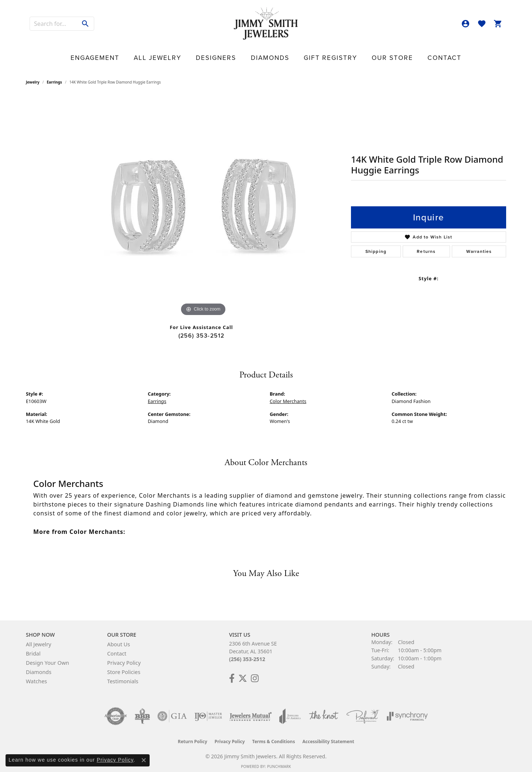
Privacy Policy (124, 658)
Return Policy (192, 736)
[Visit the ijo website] (208, 711)
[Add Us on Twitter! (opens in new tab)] (243, 673)
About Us (119, 639)
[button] (465, 24)
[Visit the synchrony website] (407, 711)
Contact (395, 54)
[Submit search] (86, 24)
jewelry (33, 77)
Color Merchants (288, 396)
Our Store (358, 54)
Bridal (33, 648)
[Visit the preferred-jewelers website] (363, 711)
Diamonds (269, 54)
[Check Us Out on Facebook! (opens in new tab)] (232, 673)
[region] (203, 202)
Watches (36, 676)
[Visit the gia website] (172, 711)
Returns (426, 246)
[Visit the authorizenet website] (116, 711)
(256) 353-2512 (202, 330)
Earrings (54, 77)
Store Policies (124, 667)
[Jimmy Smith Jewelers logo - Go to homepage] (266, 24)
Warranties (479, 246)
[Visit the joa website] (290, 711)
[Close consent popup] (144, 760)
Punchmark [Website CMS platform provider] (279, 761)
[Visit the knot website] (324, 711)
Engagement (143, 54)
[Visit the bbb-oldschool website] (142, 711)
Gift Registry (313, 54)
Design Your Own (47, 658)
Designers (231, 54)
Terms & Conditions (274, 736)
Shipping (376, 246)
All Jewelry (188, 54)
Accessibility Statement (328, 736)
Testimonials (123, 676)
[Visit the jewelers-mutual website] (251, 711)
